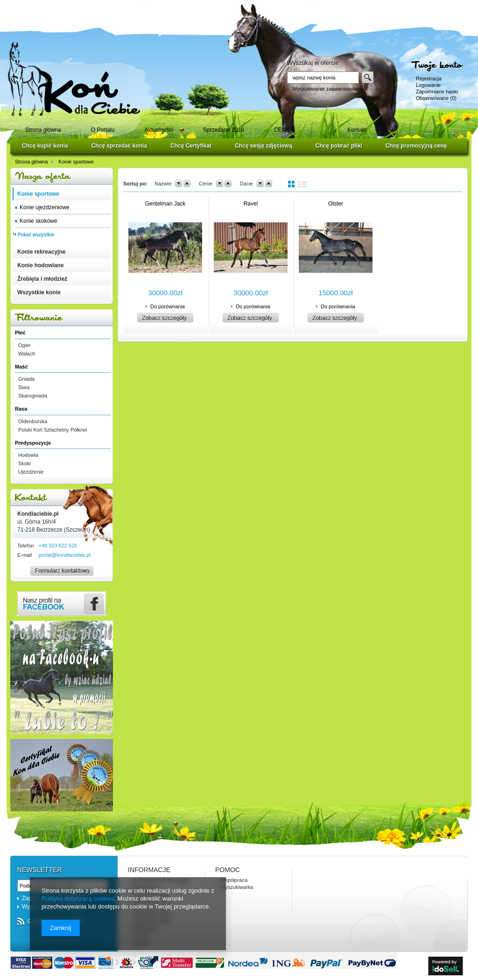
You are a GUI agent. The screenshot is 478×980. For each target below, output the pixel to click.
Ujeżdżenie (31, 472)
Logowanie (428, 85)
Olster (336, 204)
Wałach (27, 354)
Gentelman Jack (165, 204)
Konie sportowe (76, 162)
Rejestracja (429, 78)
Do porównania (168, 306)
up (187, 184)
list (303, 184)
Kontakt (62, 498)
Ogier (25, 345)
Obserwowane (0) (436, 98)
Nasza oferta (62, 176)
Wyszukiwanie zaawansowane (327, 89)
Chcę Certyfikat (191, 146)
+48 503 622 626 (58, 546)
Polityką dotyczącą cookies (78, 898)
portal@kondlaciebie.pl (64, 555)
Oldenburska (33, 421)
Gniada (26, 379)
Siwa (24, 387)
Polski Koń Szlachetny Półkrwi (53, 430)
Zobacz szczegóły (165, 318)
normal (292, 184)
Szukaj (368, 78)
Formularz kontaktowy (58, 575)
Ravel (251, 204)
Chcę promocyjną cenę (416, 146)
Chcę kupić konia (45, 146)
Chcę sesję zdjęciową (264, 146)
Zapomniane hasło (437, 92)
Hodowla (28, 455)
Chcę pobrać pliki (339, 146)
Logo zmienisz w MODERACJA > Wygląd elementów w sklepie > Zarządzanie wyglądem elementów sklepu (74, 79)
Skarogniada (33, 396)
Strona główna (31, 162)
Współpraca (234, 880)
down (179, 184)
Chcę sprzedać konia (119, 146)
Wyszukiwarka (237, 887)
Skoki (25, 463)
